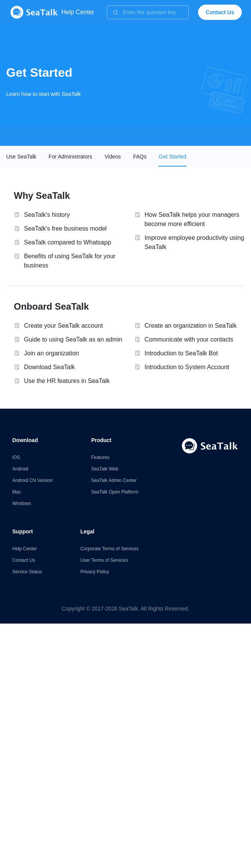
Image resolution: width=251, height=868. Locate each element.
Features (100, 457)
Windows (22, 503)
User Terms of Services (104, 560)
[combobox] (148, 12)
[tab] (21, 157)
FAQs (140, 157)
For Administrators (71, 157)
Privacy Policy (95, 572)
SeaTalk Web (104, 469)
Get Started (173, 157)
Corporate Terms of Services (109, 549)
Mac (17, 492)
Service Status (27, 572)
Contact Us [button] (220, 12)
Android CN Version (32, 480)
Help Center (25, 549)
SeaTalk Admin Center (114, 480)
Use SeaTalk (21, 157)
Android (20, 469)
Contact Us (24, 560)
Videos (113, 157)
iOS (16, 457)
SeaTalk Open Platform (115, 492)
